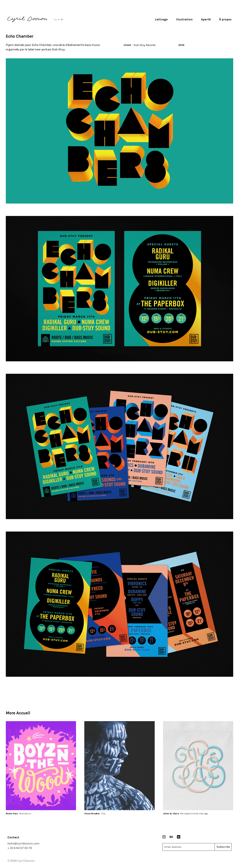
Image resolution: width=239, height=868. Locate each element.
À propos (225, 19)
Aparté (206, 19)
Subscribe (223, 847)
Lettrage (161, 19)
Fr (62, 20)
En (55, 20)
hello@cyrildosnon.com (23, 843)
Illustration (184, 19)
